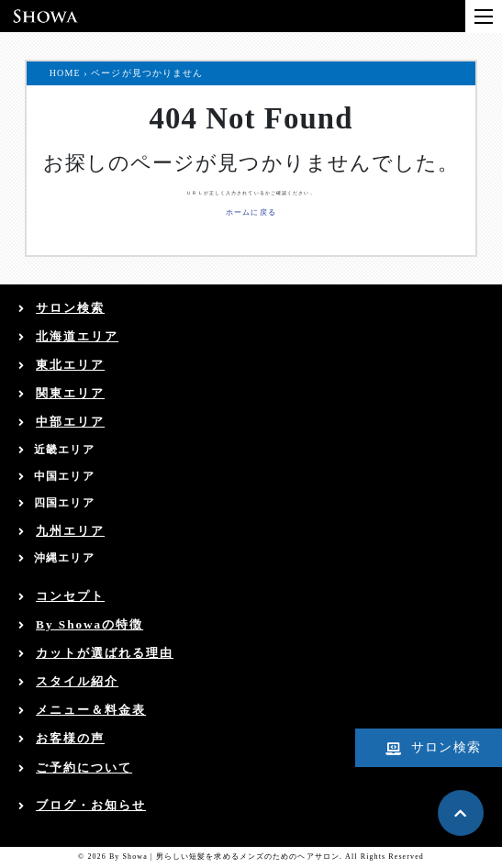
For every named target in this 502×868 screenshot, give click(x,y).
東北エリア (70, 365)
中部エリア (70, 422)
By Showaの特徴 (89, 624)
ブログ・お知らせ (91, 805)
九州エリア (70, 531)
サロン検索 (70, 308)
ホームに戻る (251, 212)
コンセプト (70, 596)
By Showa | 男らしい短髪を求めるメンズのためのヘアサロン (224, 857)
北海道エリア (77, 336)
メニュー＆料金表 (91, 710)
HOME (65, 73)
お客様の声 (70, 738)
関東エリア (70, 393)
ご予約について (84, 768)
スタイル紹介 (77, 681)
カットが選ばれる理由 (105, 653)
